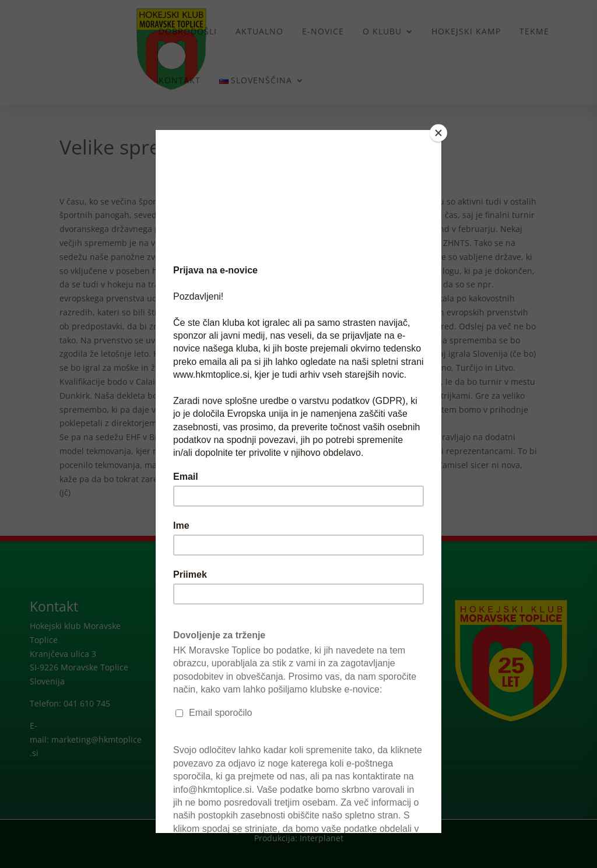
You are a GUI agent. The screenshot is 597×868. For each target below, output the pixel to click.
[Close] (438, 133)
